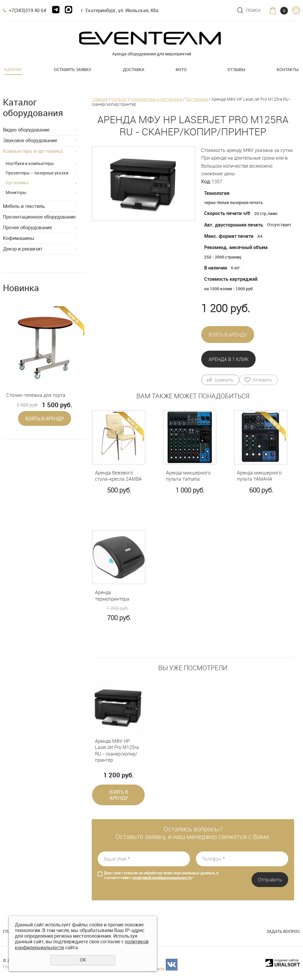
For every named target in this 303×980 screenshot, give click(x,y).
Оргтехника (17, 183)
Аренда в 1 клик (229, 359)
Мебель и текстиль (24, 206)
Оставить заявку (73, 69)
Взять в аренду (45, 418)
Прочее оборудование (27, 227)
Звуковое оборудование (30, 140)
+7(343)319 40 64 (28, 10)
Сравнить (224, 380)
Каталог (13, 69)
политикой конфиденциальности (162, 878)
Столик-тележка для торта (36, 395)
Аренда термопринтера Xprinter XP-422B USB (118, 596)
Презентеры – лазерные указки (37, 173)
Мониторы (16, 192)
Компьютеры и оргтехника (33, 151)
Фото (181, 69)
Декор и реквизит (23, 249)
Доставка (134, 69)
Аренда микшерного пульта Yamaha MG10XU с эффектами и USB (188, 476)
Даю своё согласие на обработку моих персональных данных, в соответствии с (161, 875)
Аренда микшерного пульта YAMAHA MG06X (259, 476)
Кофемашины (19, 238)
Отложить (262, 380)
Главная (100, 99)
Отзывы (236, 69)
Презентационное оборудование (39, 217)
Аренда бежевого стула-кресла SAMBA (118, 476)
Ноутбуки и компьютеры (30, 163)
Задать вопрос (283, 931)
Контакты (288, 69)
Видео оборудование (26, 130)
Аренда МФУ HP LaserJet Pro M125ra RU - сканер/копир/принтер (117, 751)
